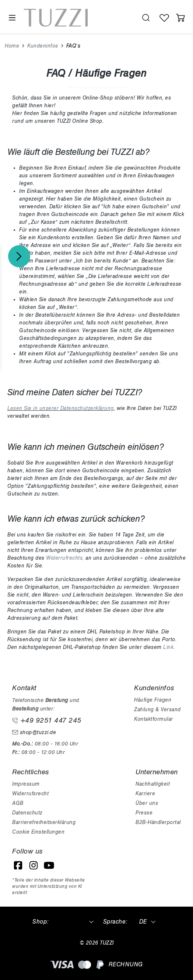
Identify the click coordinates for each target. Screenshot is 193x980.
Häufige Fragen (153, 700)
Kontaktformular (154, 719)
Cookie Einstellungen (38, 832)
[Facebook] (18, 865)
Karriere (145, 794)
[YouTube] (49, 865)
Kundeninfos (154, 688)
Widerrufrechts (64, 558)
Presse (144, 813)
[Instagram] (34, 865)
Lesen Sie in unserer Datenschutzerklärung (61, 408)
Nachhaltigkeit (153, 784)
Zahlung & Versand (157, 710)
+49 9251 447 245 (47, 720)
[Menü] (12, 18)
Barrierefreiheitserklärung (44, 822)
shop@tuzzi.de (34, 732)
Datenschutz (27, 813)
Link (168, 647)
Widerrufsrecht (30, 794)
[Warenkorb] (180, 18)
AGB (18, 803)
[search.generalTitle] (146, 18)
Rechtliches (31, 772)
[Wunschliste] (164, 18)
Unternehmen (157, 772)
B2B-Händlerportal (158, 822)
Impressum (26, 784)
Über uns (147, 803)
